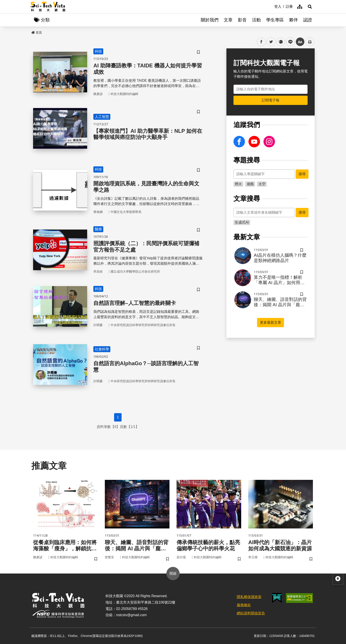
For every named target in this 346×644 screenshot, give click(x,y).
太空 (262, 184)
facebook (261, 42)
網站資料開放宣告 (251, 613)
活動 (256, 20)
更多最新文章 (271, 322)
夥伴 (293, 20)
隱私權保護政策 (249, 597)
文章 (228, 20)
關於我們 (210, 20)
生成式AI (242, 222)
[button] (310, 7)
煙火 (238, 184)
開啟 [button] (173, 573)
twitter (271, 42)
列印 (310, 42)
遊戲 (250, 184)
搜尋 (302, 174)
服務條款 (244, 605)
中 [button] (300, 42)
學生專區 (275, 20)
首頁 (37, 32)
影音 (242, 20)
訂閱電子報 (271, 100)
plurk (280, 42)
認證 (308, 20)
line (289, 42)
